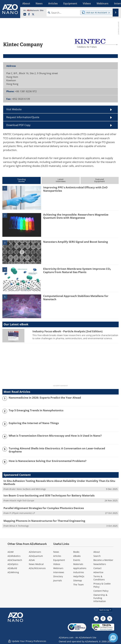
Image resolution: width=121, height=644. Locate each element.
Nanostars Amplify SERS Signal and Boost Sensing (76, 242)
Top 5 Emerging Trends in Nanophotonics (36, 410)
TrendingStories (22, 180)
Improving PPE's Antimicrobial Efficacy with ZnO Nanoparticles (75, 189)
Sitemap (78, 580)
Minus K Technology (19, 526)
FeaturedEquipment (100, 180)
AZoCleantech (15, 560)
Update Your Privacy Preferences (27, 640)
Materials (78, 564)
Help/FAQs (79, 576)
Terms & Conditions (99, 578)
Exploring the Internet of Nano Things (34, 423)
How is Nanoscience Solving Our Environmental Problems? (48, 461)
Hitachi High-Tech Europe (22, 500)
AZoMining (13, 572)
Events (77, 560)
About (97, 552)
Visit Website (14, 109)
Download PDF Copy (18, 125)
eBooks (77, 556)
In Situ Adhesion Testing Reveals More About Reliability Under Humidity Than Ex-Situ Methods (59, 482)
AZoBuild (12, 568)
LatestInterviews (61, 180)
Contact (97, 568)
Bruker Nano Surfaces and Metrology (27, 489)
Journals (58, 580)
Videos (57, 564)
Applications (80, 568)
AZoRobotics (14, 556)
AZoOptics (13, 564)
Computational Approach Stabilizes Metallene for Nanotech (76, 297)
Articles (57, 556)
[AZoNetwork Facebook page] (29, 14)
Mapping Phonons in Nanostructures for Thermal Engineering (44, 521)
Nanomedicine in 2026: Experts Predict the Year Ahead (45, 398)
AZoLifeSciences (37, 568)
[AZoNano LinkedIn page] (25, 14)
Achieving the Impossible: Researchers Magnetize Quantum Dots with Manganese (76, 216)
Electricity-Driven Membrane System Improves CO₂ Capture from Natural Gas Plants (77, 270)
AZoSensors (35, 552)
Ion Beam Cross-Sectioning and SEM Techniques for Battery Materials (49, 495)
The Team (78, 585)
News (56, 552)
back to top (105, 610)
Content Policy (101, 591)
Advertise (98, 572)
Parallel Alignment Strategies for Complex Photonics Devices (44, 508)
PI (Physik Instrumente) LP (22, 513)
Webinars (58, 568)
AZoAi (32, 560)
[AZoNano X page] (33, 14)
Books (76, 552)
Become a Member (103, 560)
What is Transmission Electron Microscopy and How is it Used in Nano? (55, 436)
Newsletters (100, 564)
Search (97, 556)
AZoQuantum (36, 556)
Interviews (59, 572)
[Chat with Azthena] (113, 638)
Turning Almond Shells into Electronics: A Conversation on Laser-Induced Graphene (57, 450)
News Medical (36, 564)
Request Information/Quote (23, 117)
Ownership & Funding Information (100, 598)
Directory (58, 576)
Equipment (59, 560)
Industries (79, 572)
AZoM (11, 552)
